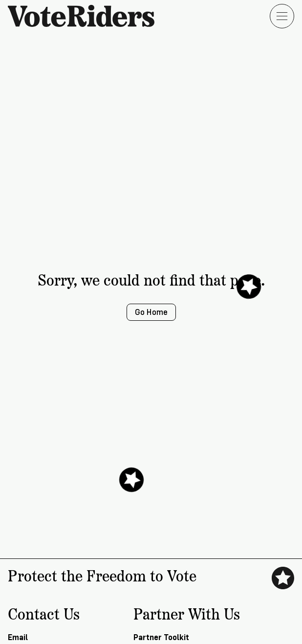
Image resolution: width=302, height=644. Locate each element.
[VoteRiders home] (86, 16)
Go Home (151, 312)
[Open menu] (282, 16)
